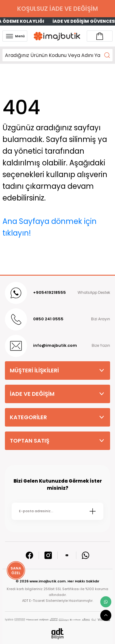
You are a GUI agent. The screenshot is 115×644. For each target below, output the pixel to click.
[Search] (57, 55)
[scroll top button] (106, 615)
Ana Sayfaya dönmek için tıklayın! (50, 227)
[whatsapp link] (106, 602)
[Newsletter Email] (57, 511)
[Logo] (57, 36)
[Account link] (100, 36)
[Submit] (93, 511)
